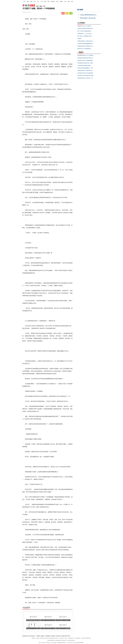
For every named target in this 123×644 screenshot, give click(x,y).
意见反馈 (58, 636)
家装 (48, 1)
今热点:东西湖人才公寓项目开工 (63, 620)
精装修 (61, 1)
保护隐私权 (48, 636)
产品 (35, 1)
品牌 (45, 1)
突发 (28, 1)
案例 (69, 1)
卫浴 (65, 1)
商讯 (57, 1)
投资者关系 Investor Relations (29, 636)
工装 (42, 1)
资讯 (31, 1)
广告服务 (38, 636)
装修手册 (53, 1)
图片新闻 (80, 10)
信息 (72, 1)
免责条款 (53, 636)
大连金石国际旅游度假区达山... (89, 15)
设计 (38, 1)
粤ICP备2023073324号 (65, 636)
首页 (24, 1)
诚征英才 (43, 636)
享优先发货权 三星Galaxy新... (88, 18)
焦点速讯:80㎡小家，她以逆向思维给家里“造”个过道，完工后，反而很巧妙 (33, 630)
